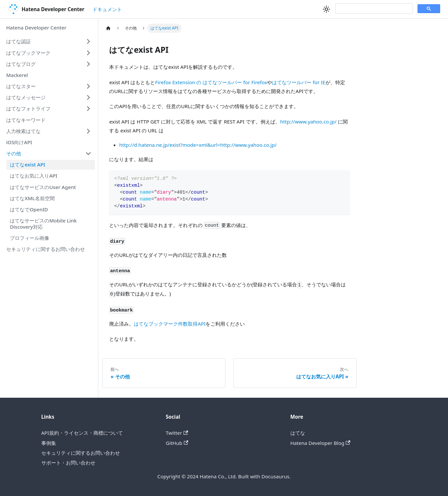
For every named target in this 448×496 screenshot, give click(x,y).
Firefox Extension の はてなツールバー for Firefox (211, 82)
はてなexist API (28, 164)
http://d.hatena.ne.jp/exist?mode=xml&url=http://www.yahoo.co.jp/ (198, 145)
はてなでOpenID (29, 209)
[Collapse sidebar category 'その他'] (88, 153)
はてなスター (21, 86)
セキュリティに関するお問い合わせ (46, 249)
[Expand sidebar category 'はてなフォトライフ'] (88, 109)
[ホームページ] (108, 28)
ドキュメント (107, 9)
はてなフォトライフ (28, 108)
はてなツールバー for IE (299, 82)
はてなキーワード (26, 120)
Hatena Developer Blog (320, 443)
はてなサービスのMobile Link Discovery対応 (43, 224)
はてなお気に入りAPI (34, 176)
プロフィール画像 (29, 238)
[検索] (373, 9)
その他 (14, 153)
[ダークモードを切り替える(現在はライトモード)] (326, 9)
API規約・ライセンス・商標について (82, 433)
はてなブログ (21, 64)
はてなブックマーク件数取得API (170, 324)
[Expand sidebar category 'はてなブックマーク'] (88, 53)
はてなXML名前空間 (32, 198)
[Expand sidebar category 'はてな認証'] (88, 42)
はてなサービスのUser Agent (43, 187)
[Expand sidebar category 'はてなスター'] (88, 86)
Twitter (177, 433)
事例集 (49, 443)
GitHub (177, 443)
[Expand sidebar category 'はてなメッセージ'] (88, 98)
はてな (298, 433)
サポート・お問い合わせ (68, 463)
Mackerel (17, 75)
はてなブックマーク (28, 53)
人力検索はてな (23, 131)
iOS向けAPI (19, 142)
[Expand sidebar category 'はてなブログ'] (88, 64)
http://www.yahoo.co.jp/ (308, 122)
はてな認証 (19, 41)
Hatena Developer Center (36, 28)
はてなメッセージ (26, 97)
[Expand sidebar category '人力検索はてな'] (88, 131)
